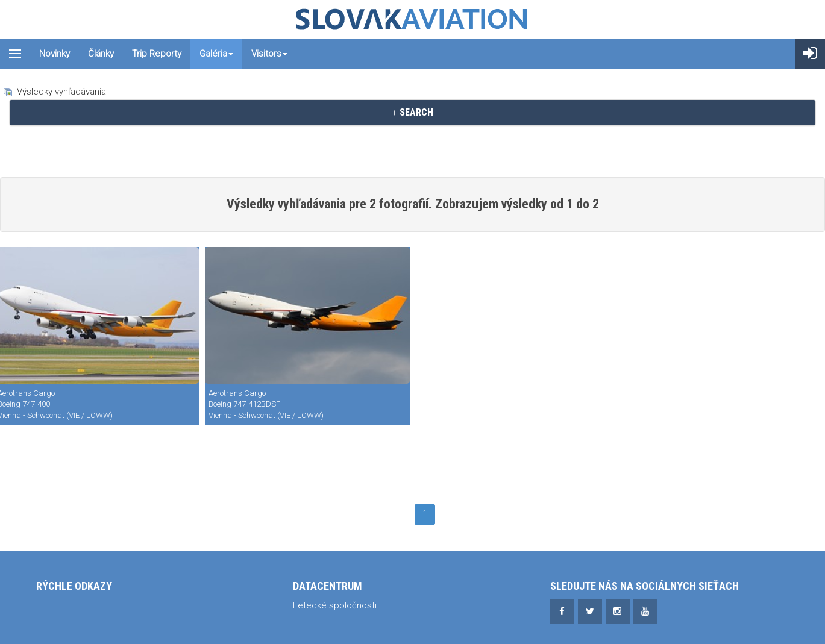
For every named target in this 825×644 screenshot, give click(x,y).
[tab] (412, 113)
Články (101, 54)
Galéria (216, 54)
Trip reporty (157, 54)
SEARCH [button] (412, 112)
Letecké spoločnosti (335, 605)
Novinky (55, 54)
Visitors (269, 54)
